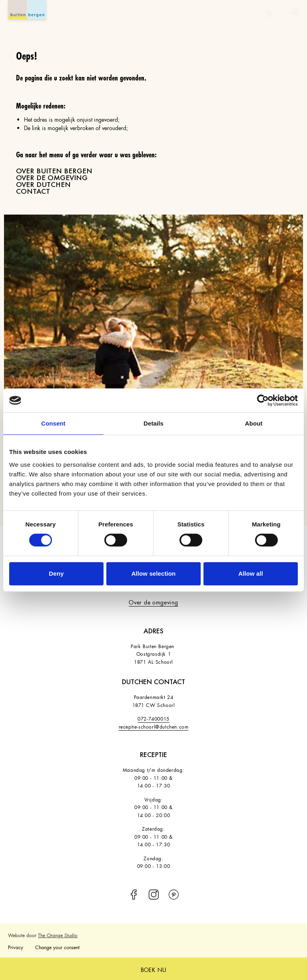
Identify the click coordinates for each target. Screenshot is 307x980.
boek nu (153, 969)
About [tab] (254, 423)
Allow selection (154, 573)
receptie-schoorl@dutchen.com (154, 726)
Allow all (251, 573)
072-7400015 (153, 718)
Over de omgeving (153, 601)
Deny (56, 573)
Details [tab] (153, 423)
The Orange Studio (58, 935)
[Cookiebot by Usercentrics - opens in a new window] (263, 400)
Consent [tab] (53, 423)
